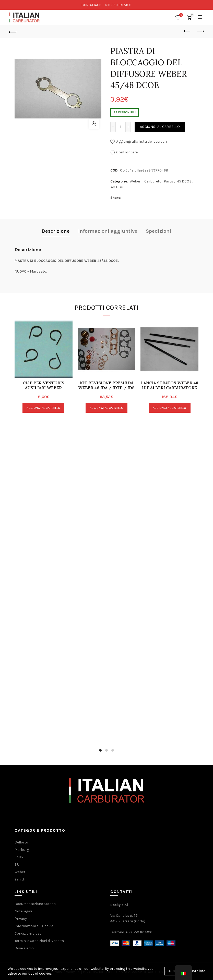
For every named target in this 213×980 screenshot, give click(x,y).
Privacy (21, 919)
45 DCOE (184, 181)
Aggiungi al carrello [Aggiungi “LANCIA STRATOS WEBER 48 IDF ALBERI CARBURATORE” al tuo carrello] (170, 408)
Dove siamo (24, 948)
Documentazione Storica (35, 904)
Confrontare (127, 152)
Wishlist (181, 15)
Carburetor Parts (159, 181)
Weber (135, 181)
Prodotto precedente (187, 31)
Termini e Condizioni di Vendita (39, 941)
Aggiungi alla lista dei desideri (141, 142)
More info (198, 971)
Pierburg (22, 850)
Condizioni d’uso (28, 933)
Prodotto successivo (200, 31)
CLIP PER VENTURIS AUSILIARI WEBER (44, 385)
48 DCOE (118, 187)
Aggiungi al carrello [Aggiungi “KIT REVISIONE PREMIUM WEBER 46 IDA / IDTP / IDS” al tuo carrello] (107, 408)
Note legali (23, 911)
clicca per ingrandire (94, 124)
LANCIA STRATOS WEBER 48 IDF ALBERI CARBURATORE (170, 385)
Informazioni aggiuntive (108, 231)
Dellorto (21, 842)
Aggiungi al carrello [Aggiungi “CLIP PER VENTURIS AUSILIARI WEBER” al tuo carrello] (43, 408)
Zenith (20, 879)
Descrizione (56, 231)
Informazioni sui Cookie (34, 926)
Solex (19, 857)
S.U (17, 865)
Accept (174, 971)
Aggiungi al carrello (160, 127)
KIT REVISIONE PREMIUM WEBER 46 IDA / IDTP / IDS (106, 385)
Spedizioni (158, 231)
